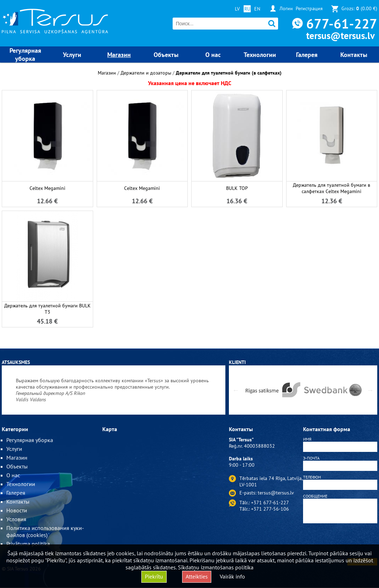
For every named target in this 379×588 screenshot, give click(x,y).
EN (257, 9)
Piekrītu (154, 576)
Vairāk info (232, 576)
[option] (114, 390)
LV (237, 9)
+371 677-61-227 (270, 503)
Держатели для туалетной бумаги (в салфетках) (229, 73)
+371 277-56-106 (270, 509)
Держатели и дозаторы (146, 73)
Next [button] (370, 390)
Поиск (272, 24)
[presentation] (340, 542)
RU (247, 9)
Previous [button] (236, 390)
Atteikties (197, 576)
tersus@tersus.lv (341, 36)
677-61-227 (342, 23)
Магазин (107, 73)
